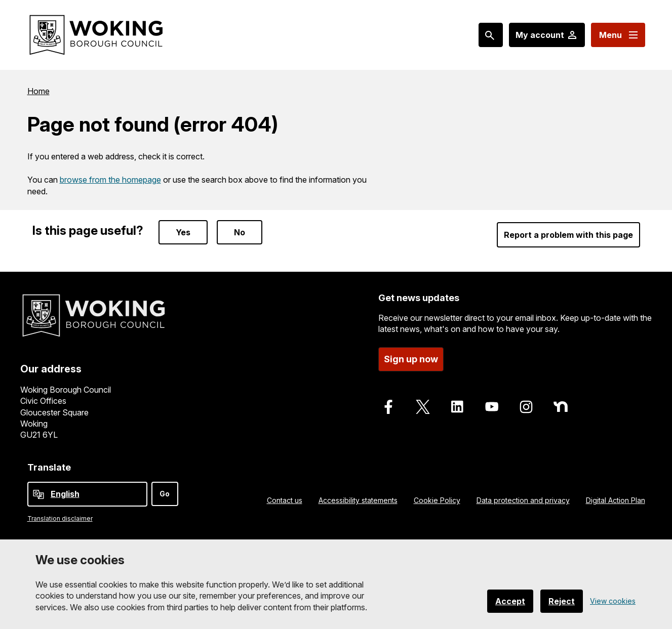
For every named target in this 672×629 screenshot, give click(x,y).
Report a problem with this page (568, 235)
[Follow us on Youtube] (492, 407)
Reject (562, 601)
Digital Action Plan (616, 500)
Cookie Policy (437, 500)
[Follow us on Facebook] (388, 407)
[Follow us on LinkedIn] (457, 407)
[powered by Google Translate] (38, 494)
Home (38, 91)
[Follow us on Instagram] (526, 407)
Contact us (285, 500)
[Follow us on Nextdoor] (561, 407)
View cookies (613, 601)
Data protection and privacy (523, 500)
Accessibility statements (358, 500)
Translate (49, 467)
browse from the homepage (110, 180)
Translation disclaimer (60, 518)
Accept (510, 601)
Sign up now (411, 359)
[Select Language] (87, 494)
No (240, 232)
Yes (183, 232)
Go (165, 494)
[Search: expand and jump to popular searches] (491, 35)
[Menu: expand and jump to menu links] (618, 35)
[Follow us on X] (423, 407)
